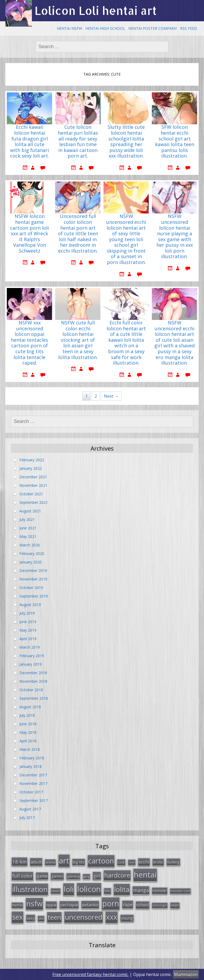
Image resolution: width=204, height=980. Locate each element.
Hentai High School (105, 28)
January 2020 (31, 562)
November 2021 (33, 485)
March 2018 (30, 749)
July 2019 (27, 613)
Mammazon (186, 974)
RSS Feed (189, 28)
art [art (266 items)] (64, 860)
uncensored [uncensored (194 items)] (84, 917)
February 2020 (32, 553)
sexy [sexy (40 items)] (31, 918)
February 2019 (32, 656)
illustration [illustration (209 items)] (30, 889)
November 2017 (33, 783)
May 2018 (28, 732)
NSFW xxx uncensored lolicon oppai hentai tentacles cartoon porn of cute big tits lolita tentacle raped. (29, 343)
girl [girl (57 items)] (97, 876)
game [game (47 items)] (42, 876)
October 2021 (31, 494)
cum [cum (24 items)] (132, 862)
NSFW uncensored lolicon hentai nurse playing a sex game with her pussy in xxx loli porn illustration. (175, 236)
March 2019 (30, 647)
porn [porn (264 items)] (111, 903)
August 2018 (30, 707)
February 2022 (32, 460)
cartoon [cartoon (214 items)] (101, 861)
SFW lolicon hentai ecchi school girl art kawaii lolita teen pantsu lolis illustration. (175, 142)
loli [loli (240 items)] (69, 889)
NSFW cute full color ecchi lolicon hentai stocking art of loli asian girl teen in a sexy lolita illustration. (78, 340)
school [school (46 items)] (143, 905)
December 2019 (33, 571)
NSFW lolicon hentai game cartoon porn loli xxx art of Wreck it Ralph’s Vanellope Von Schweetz (29, 234)
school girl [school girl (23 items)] (160, 905)
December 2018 (33, 673)
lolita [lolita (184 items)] (122, 889)
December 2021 (33, 477)
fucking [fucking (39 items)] (173, 862)
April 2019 (28, 639)
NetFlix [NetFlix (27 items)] (17, 905)
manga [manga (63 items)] (141, 890)
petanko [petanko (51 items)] (90, 905)
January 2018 (31, 766)
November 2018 (33, 681)
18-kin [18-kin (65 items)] (20, 861)
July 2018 (27, 715)
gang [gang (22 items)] (86, 876)
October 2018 (31, 690)
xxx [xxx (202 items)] (112, 917)
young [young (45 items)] (127, 918)
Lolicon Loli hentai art (96, 11)
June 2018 (28, 724)
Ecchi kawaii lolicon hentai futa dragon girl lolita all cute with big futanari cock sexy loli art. (30, 142)
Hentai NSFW (69, 28)
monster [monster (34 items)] (160, 890)
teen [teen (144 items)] (54, 917)
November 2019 (33, 579)
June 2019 (28, 622)
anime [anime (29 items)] (50, 862)
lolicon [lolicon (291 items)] (89, 889)
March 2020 (30, 545)
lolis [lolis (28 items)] (107, 891)
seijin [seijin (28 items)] (175, 905)
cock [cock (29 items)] (121, 862)
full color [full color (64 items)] (22, 876)
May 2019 (28, 630)
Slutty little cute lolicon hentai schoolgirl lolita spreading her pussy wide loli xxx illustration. (126, 142)
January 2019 (31, 664)
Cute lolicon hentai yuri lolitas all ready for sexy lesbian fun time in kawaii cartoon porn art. (78, 142)
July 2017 (27, 818)
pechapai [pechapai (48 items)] (69, 905)
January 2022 (31, 468)
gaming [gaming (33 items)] (73, 876)
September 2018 (34, 698)
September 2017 (34, 800)
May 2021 (28, 536)
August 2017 (30, 809)
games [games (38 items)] (57, 876)
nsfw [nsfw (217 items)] (34, 903)
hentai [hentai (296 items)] (145, 875)
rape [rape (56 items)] (128, 904)
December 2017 (33, 775)
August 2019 (30, 605)
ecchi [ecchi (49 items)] (144, 862)
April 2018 (28, 741)
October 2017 (31, 792)
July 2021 (27, 519)
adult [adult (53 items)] (36, 862)
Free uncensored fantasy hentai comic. (90, 974)
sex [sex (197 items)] (18, 917)
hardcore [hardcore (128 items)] (117, 875)
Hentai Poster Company (153, 28)
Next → (111, 396)
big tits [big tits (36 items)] (79, 862)
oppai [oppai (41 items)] (51, 905)
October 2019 (31, 588)
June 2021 (28, 528)
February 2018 (32, 758)
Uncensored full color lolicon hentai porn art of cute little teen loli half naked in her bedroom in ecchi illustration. (78, 234)
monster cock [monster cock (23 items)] (180, 891)
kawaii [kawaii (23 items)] (56, 891)
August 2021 (30, 511)
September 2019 (34, 596)
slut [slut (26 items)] (41, 918)
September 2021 (34, 502)
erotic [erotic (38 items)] (158, 862)
